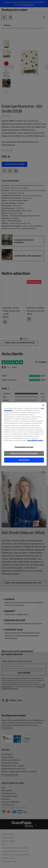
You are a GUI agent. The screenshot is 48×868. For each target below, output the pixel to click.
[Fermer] (43, 405)
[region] (24, 434)
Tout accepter (24, 460)
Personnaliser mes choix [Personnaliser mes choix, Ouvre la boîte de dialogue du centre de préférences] (24, 447)
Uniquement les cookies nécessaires (24, 453)
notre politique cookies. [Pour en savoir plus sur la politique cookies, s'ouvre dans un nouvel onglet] (35, 440)
